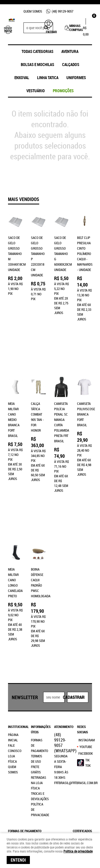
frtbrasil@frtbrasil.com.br (76, 698)
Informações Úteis (38, 645)
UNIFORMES (76, 77)
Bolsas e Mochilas (37, 64)
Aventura (70, 51)
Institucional (15, 642)
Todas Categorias (37, 51)
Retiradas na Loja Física (39, 698)
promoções (63, 91)
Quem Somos (33, 11)
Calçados (71, 64)
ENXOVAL (22, 77)
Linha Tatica (48, 77)
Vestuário (36, 91)
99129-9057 (63, 11)
